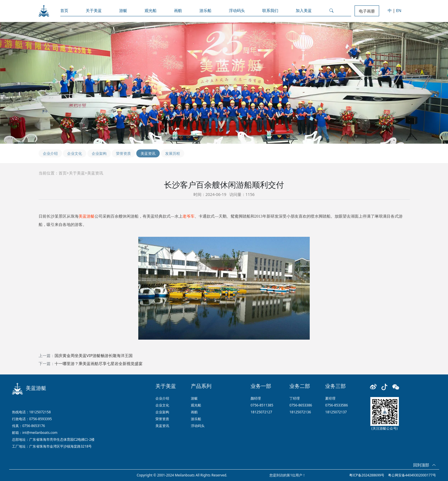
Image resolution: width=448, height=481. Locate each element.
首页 (64, 10)
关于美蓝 (94, 10)
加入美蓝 (304, 10)
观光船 (151, 10)
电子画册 (367, 11)
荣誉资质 (123, 153)
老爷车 (189, 216)
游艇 (123, 10)
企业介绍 (50, 153)
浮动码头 (237, 10)
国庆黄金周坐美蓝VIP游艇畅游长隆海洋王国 (94, 355)
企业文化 (75, 153)
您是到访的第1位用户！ (288, 475)
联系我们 (270, 10)
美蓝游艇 (87, 216)
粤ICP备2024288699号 (367, 475)
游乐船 (205, 10)
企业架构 (99, 153)
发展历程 (173, 153)
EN (399, 10)
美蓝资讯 (148, 153)
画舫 (178, 10)
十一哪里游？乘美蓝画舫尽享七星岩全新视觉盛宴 (99, 363)
